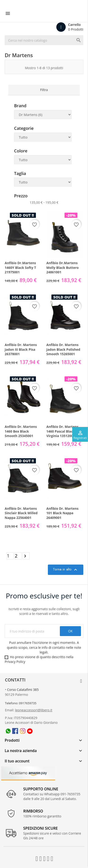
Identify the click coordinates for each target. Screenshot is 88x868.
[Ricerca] (44, 40)
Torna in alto (66, 570)
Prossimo (26, 556)
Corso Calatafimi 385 (23, 690)
